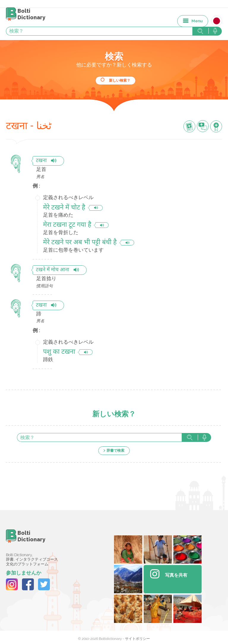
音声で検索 (204, 437)
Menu (197, 21)
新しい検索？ (120, 80)
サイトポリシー (137, 639)
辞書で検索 (115, 451)
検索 (190, 437)
